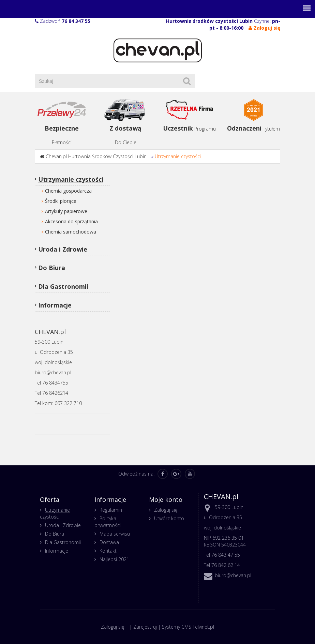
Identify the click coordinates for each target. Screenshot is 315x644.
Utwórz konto (169, 518)
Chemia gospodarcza (68, 191)
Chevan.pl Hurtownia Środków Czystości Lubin (96, 156)
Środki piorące (61, 201)
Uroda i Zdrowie (63, 249)
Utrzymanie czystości (178, 156)
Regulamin (111, 510)
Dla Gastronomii (63, 286)
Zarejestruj (145, 627)
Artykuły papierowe (66, 211)
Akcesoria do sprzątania (71, 221)
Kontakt (108, 551)
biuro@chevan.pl (233, 575)
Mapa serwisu (115, 534)
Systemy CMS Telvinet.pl (188, 627)
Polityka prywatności (108, 522)
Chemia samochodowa (71, 232)
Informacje (55, 305)
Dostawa (109, 542)
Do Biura (52, 268)
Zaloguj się (166, 510)
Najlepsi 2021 (114, 559)
